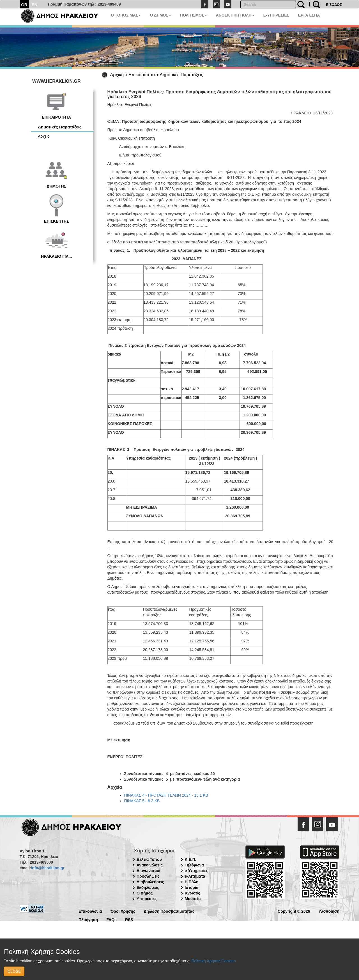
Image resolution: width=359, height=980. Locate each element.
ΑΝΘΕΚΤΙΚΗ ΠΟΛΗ (235, 15)
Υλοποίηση (329, 911)
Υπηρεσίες (147, 899)
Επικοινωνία (90, 911)
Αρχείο (44, 136)
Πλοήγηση (88, 919)
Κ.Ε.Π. (191, 859)
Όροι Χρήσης (123, 911)
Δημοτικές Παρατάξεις (181, 75)
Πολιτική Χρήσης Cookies (213, 961)
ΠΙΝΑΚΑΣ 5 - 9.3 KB (142, 801)
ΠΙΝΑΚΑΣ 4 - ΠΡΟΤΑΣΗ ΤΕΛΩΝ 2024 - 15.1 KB (166, 795)
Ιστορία (192, 887)
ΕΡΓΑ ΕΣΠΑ (309, 15)
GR (24, 5)
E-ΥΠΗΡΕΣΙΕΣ (276, 15)
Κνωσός (193, 893)
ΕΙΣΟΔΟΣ (334, 5)
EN (35, 5)
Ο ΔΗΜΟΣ (160, 15)
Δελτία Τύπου (149, 859)
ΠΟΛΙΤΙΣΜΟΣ (194, 15)
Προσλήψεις (148, 876)
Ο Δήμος (145, 893)
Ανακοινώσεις (150, 865)
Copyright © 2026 (294, 911)
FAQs (111, 919)
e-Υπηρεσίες (197, 871)
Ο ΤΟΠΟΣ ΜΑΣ (126, 15)
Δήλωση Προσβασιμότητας (169, 911)
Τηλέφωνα (194, 865)
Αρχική (117, 75)
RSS (129, 919)
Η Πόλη (192, 882)
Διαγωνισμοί (148, 871)
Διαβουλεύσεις (150, 882)
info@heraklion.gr (48, 868)
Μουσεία (193, 899)
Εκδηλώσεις (148, 887)
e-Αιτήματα (195, 876)
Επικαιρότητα (142, 75)
